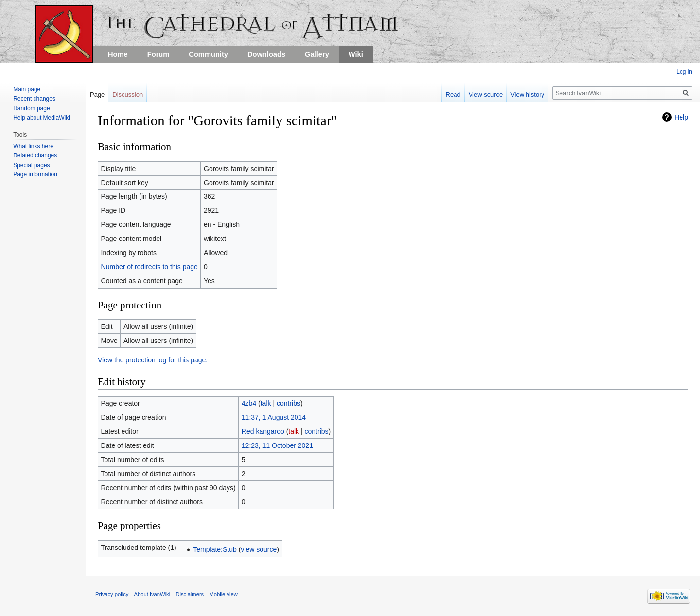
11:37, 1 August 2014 (274, 417)
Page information (35, 174)
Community (208, 54)
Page (97, 94)
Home (118, 54)
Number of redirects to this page (149, 267)
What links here (33, 146)
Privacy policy (112, 594)
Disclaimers (190, 594)
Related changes (35, 155)
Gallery (317, 54)
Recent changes (34, 99)
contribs (289, 403)
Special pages (31, 165)
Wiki (356, 54)
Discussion (128, 94)
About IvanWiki (152, 594)
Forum (158, 54)
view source (259, 549)
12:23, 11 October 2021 (277, 445)
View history (527, 94)
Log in (684, 72)
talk (266, 403)
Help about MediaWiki (42, 118)
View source (486, 94)
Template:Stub (215, 549)
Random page (31, 108)
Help (681, 117)
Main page (27, 89)
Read (453, 94)
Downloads (266, 54)
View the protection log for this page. (153, 360)
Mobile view (223, 594)
